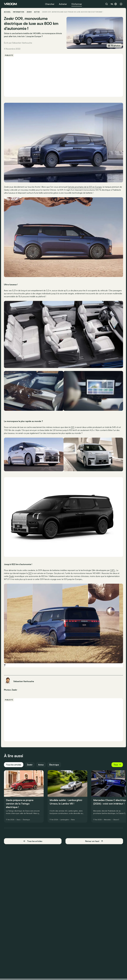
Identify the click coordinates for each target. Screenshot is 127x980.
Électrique (54, 765)
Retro (73, 820)
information (19, 12)
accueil (7, 12)
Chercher (50, 4)
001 (72, 427)
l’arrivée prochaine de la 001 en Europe (85, 187)
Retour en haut (94, 841)
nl (114, 4)
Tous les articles (14, 765)
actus (37, 12)
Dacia (19, 820)
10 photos (114, 46)
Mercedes (107, 820)
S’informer (77, 4)
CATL (113, 570)
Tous (117, 765)
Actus (41, 765)
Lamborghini (65, 820)
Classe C (116, 820)
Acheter (63, 4)
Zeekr (29, 12)
